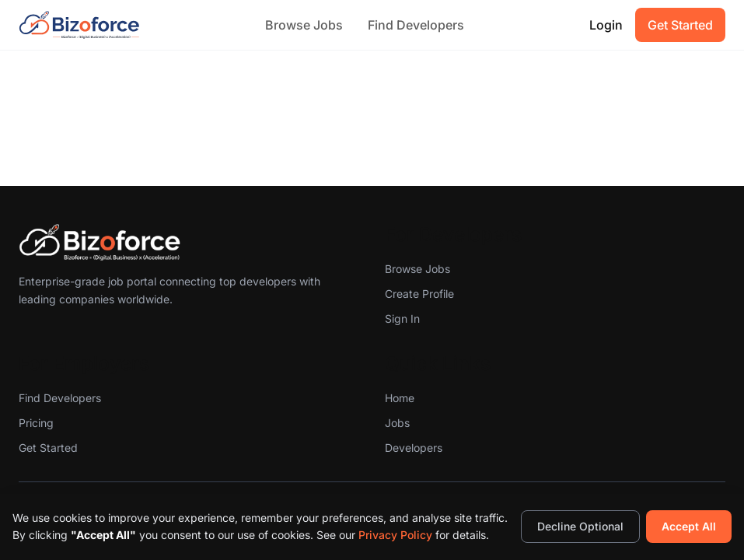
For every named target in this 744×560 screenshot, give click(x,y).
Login (606, 25)
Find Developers (416, 25)
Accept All (689, 526)
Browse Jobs (304, 25)
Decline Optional (580, 526)
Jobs (397, 423)
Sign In (402, 318)
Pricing (36, 423)
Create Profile (419, 294)
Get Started (680, 25)
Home (400, 398)
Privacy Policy (395, 535)
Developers (414, 448)
